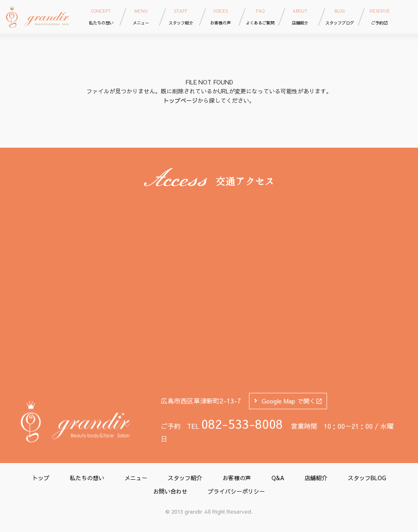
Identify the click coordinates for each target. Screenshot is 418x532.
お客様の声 (237, 478)
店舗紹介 (316, 478)
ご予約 (379, 17)
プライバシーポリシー (236, 491)
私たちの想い (87, 478)
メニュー (136, 478)
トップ (41, 478)
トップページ (180, 100)
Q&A (278, 478)
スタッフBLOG (367, 478)
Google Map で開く (292, 401)
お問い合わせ (170, 491)
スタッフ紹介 (185, 478)
